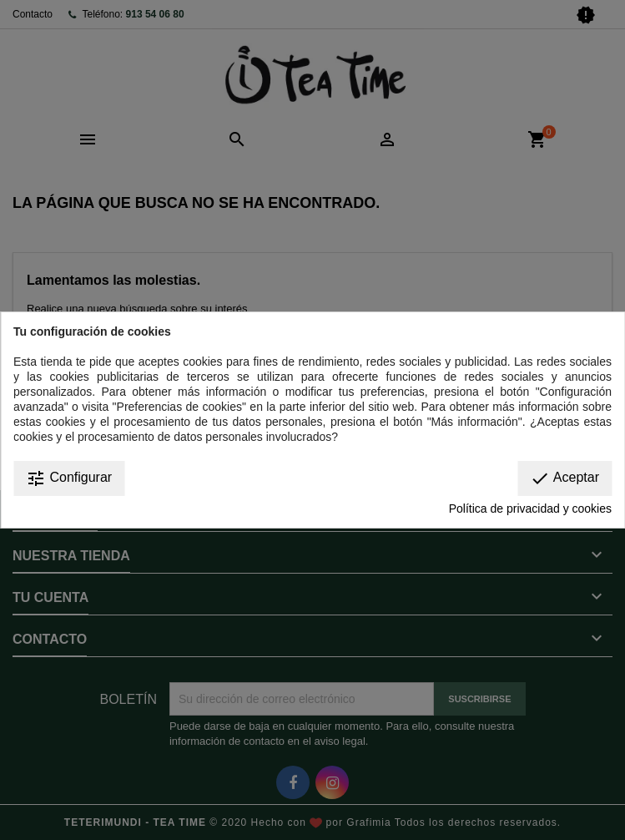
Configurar (69, 478)
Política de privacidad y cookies (530, 509)
